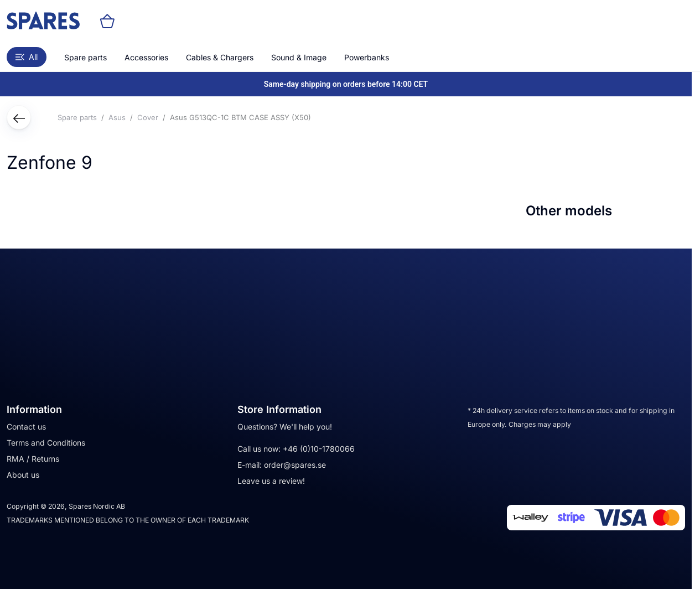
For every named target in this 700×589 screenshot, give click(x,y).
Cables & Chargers (220, 57)
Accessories (146, 57)
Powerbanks (367, 57)
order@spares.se (295, 465)
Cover (148, 117)
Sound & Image (299, 57)
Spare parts (85, 57)
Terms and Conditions (46, 443)
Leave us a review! (271, 481)
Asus (117, 117)
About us (23, 475)
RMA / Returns (33, 459)
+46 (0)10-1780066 (319, 449)
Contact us (26, 427)
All (27, 57)
